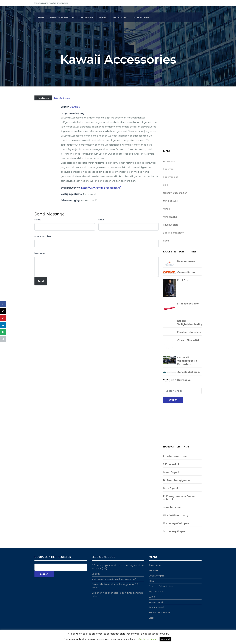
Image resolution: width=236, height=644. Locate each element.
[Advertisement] (182, 123)
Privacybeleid (171, 225)
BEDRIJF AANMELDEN (62, 17)
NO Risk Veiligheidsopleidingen (192, 323)
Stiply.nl (96, 574)
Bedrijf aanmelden (174, 233)
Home (41, 17)
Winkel (167, 209)
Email (101, 220)
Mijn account (142, 17)
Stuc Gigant (171, 488)
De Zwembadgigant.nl (177, 480)
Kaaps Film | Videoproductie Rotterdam (187, 361)
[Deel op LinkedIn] (3, 325)
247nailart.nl (171, 464)
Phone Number (43, 236)
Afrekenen (169, 161)
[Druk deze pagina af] (3, 339)
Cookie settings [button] (147, 639)
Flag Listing (43, 98)
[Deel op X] (3, 311)
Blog (103, 17)
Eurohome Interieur (189, 332)
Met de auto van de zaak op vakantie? (114, 579)
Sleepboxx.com (173, 507)
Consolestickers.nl (189, 372)
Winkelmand (120, 17)
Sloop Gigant (171, 472)
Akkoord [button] (165, 639)
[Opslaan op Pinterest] (3, 318)
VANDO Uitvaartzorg (176, 515)
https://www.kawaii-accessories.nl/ (101, 188)
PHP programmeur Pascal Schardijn (179, 498)
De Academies (186, 261)
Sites (166, 241)
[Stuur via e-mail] (3, 332)
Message (40, 253)
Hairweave (184, 380)
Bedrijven (87, 17)
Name (38, 220)
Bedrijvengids (171, 177)
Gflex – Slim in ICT (188, 340)
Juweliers (75, 107)
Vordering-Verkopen (176, 523)
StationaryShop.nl (174, 531)
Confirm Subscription (175, 193)
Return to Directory (63, 98)
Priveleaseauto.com (176, 456)
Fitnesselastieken (188, 304)
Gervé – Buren (186, 272)
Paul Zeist (183, 280)
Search (173, 400)
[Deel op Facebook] (3, 304)
